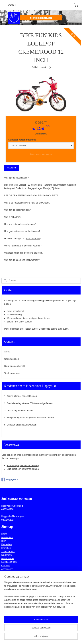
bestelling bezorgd (33, 253)
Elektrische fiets (9, 562)
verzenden (22, 231)
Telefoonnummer (12, 373)
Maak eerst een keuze (41, 154)
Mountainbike (8, 558)
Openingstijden (12, 359)
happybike (10, 480)
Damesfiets (7, 544)
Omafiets (6, 566)
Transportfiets (8, 552)
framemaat (16, 246)
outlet (65, 329)
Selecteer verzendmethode (22, 140)
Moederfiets (7, 537)
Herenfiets (6, 548)
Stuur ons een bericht (15, 366)
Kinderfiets (7, 555)
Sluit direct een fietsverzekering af (23, 469)
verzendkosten (33, 239)
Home (4, 534)
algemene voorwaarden (27, 260)
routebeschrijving (22, 203)
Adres (7, 352)
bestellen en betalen (25, 224)
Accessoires (7, 569)
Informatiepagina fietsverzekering (23, 466)
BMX (4, 541)
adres (17, 217)
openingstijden (23, 210)
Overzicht (12, 168)
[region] (41, 596)
